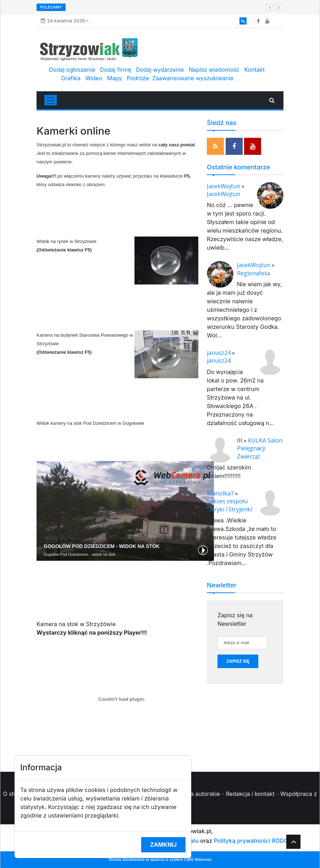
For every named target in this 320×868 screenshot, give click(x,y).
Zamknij (163, 845)
